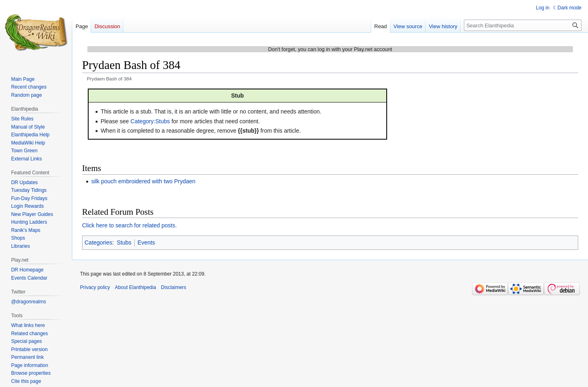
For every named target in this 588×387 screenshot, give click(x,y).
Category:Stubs (150, 121)
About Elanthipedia (135, 287)
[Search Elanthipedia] (523, 25)
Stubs (124, 242)
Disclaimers (174, 287)
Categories (98, 242)
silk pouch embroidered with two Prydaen (143, 181)
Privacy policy (95, 287)
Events (146, 242)
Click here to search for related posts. (129, 225)
